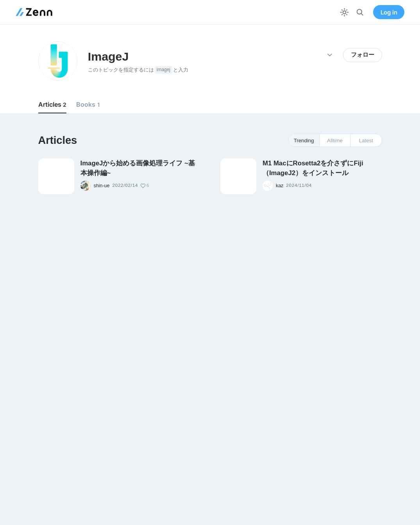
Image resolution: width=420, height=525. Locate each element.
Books (88, 104)
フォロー (363, 55)
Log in (389, 12)
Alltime (335, 141)
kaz (280, 186)
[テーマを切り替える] (344, 12)
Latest (366, 141)
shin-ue (102, 186)
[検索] (360, 12)
